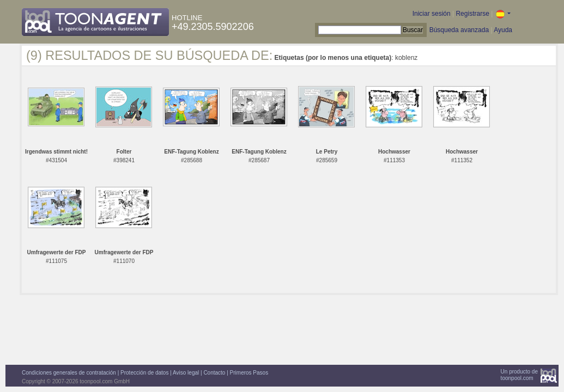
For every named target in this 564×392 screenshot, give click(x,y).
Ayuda (503, 30)
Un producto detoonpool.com (519, 375)
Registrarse (472, 14)
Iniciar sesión (432, 14)
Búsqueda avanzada (459, 30)
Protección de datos (144, 373)
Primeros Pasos (249, 373)
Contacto (214, 373)
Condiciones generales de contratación (69, 373)
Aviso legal (186, 373)
